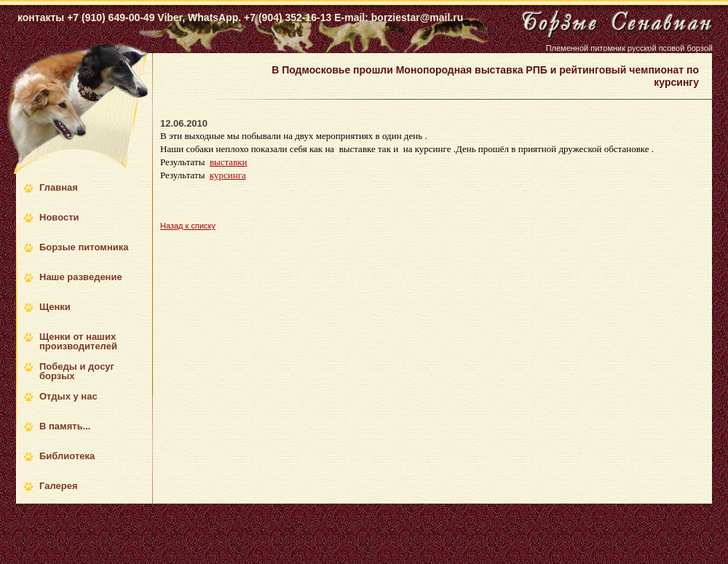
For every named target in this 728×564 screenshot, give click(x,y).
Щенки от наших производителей (78, 341)
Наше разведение (81, 277)
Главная (59, 187)
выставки (229, 162)
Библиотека (67, 456)
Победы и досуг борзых (77, 371)
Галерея (59, 486)
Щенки (55, 307)
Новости (59, 217)
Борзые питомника (84, 247)
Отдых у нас (68, 396)
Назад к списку (188, 226)
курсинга (228, 175)
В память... (65, 426)
